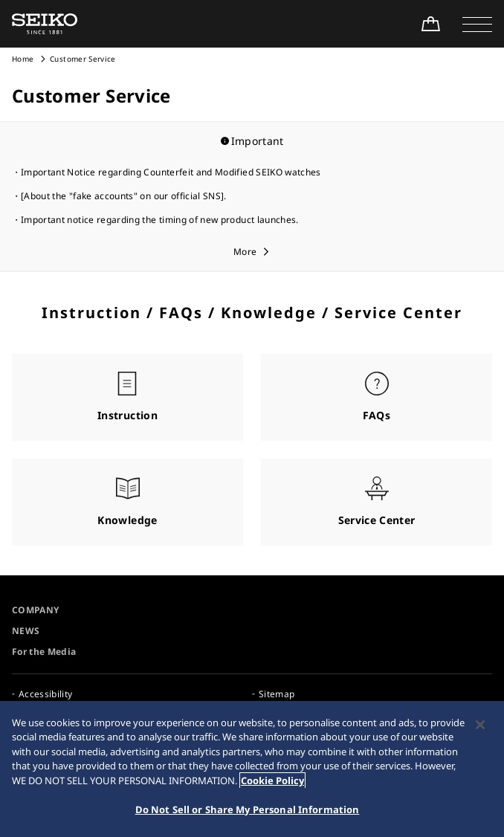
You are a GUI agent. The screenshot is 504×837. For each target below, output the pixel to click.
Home (23, 59)
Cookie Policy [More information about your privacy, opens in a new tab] (272, 781)
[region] (252, 769)
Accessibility (46, 694)
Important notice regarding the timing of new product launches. (160, 220)
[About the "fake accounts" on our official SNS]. (124, 196)
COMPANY (35, 610)
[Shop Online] (430, 24)
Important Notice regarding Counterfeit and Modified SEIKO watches (171, 172)
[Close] (480, 725)
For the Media (44, 652)
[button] (477, 24)
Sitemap (277, 694)
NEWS (26, 631)
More (245, 252)
